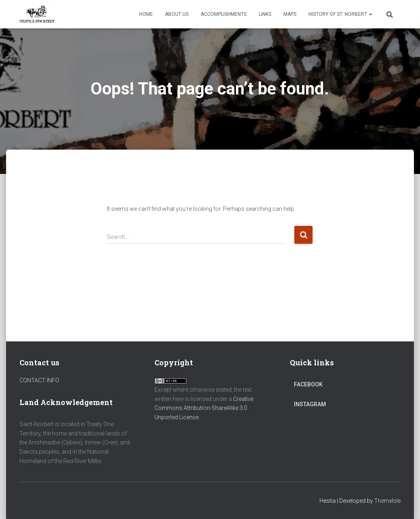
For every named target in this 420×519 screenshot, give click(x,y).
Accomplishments (224, 14)
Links (265, 14)
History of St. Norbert (340, 14)
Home (146, 14)
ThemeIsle (387, 501)
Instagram (310, 404)
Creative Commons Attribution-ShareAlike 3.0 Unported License (204, 408)
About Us (177, 14)
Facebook (308, 384)
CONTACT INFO (39, 380)
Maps (290, 14)
